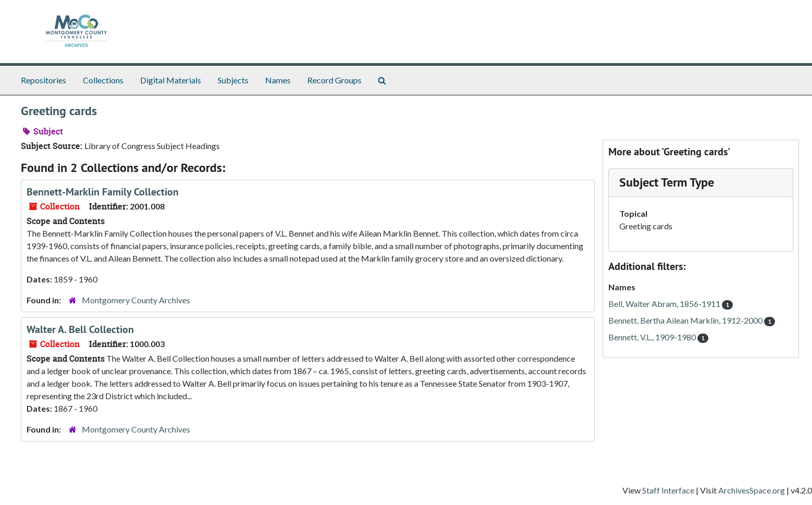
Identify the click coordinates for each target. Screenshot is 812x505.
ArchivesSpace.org (752, 490)
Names (278, 80)
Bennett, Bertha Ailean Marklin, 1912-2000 (692, 320)
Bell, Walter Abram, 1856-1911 (671, 304)
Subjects (233, 80)
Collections (103, 80)
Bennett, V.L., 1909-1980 (658, 337)
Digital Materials (171, 80)
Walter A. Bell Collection (80, 329)
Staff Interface (668, 490)
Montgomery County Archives (136, 300)
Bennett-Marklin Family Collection (103, 192)
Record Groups (334, 80)
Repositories (43, 80)
